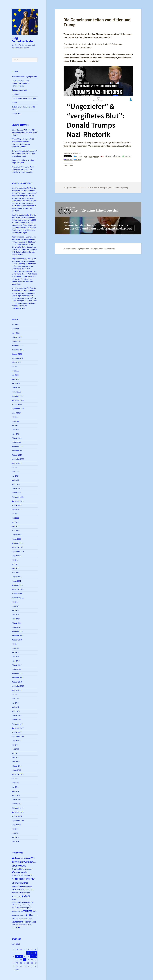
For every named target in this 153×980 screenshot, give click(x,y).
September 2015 (18, 821)
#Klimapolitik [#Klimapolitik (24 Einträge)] (28, 887)
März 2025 (16, 383)
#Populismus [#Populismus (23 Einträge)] (22, 908)
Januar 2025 (16, 392)
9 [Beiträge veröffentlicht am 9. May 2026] (32, 956)
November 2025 (18, 350)
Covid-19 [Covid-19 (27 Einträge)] (29, 919)
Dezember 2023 (18, 447)
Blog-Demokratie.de (22, 40)
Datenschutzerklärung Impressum (24, 77)
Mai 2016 (15, 787)
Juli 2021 (15, 560)
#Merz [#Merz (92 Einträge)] (26, 896)
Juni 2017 (15, 749)
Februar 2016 (17, 800)
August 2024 (16, 413)
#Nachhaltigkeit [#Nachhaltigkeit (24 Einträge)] (27, 905)
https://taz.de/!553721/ (116, 146)
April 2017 (15, 758)
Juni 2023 (15, 472)
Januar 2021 (16, 581)
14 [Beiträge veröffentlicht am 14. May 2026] (25, 960)
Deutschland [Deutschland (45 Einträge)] (18, 922)
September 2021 (18, 552)
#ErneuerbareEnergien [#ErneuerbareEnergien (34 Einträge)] (20, 875)
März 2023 (16, 484)
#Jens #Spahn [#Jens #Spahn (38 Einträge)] (18, 886)
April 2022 (15, 526)
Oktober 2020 (17, 594)
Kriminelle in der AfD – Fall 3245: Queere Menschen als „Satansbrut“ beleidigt (25, 132)
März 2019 (16, 661)
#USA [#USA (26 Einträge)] (35, 911)
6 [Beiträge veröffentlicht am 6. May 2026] (21, 956)
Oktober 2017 (17, 732)
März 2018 (16, 711)
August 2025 (16, 362)
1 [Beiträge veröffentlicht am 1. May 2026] (28, 953)
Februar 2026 (17, 337)
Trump (126, 188)
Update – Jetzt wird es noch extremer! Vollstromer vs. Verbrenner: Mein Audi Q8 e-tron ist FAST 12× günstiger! (25, 206)
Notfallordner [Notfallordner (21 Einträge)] (15, 925)
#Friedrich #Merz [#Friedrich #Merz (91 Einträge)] (23, 879)
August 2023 (16, 463)
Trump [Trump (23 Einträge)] (29, 925)
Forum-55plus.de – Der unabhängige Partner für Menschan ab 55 (21, 83)
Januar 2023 (16, 493)
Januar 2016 (16, 804)
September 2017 (18, 737)
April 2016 (15, 791)
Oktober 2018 (17, 682)
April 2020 (15, 615)
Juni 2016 (15, 783)
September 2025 (18, 358)
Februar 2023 (17, 489)
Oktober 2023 (17, 455)
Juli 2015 (15, 829)
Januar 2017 (16, 770)
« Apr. (17, 970)
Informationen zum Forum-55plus (24, 99)
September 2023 (18, 459)
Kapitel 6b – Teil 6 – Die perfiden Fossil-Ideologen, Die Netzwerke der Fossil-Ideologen (24, 230)
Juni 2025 (15, 371)
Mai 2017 (15, 753)
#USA (111, 188)
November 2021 (18, 547)
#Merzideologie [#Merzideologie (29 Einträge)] (17, 905)
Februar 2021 (17, 577)
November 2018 (18, 678)
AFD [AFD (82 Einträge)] (28, 915)
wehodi (83, 188)
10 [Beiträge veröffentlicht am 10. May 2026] (36, 956)
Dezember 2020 (18, 585)
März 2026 (16, 333)
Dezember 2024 (18, 396)
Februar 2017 (17, 766)
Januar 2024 (16, 442)
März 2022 (16, 531)
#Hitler (120, 188)
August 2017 (16, 741)
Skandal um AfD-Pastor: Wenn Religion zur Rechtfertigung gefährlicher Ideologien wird (23, 169)
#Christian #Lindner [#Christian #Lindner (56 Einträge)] (22, 862)
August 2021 (16, 556)
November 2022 (18, 501)
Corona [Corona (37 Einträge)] (15, 919)
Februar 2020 (17, 623)
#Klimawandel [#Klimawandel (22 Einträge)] (31, 890)
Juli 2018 (15, 695)
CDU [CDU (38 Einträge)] (35, 915)
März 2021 (16, 573)
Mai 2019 (15, 653)
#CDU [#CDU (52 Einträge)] (32, 858)
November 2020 (18, 589)
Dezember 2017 (18, 724)
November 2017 (18, 728)
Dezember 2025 (18, 346)
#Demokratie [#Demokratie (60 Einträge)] (19, 866)
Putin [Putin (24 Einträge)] (26, 925)
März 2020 (16, 619)
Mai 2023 (15, 476)
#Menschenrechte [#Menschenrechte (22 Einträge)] (16, 897)
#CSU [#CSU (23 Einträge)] (35, 862)
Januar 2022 (16, 539)
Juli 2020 (15, 602)
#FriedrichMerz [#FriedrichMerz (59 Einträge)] (20, 883)
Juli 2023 (15, 468)
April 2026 (15, 329)
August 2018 (16, 690)
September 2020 (18, 598)
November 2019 (18, 636)
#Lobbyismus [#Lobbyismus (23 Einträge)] (15, 893)
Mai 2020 (15, 610)
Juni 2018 (15, 699)
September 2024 (18, 409)
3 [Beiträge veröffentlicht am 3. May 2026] (36, 953)
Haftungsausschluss (19, 90)
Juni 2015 (15, 833)
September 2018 (18, 686)
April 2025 (15, 379)
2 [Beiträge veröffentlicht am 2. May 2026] (32, 953)
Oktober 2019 (17, 640)
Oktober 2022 (17, 505)
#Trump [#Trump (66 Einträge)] (28, 911)
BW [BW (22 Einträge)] (32, 916)
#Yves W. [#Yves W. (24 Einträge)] (22, 916)
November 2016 (18, 774)
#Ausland (93, 188)
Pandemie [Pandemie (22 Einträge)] (21, 925)
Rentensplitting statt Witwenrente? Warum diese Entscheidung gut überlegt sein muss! (24, 153)
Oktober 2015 (17, 816)
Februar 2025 (17, 388)
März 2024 (16, 434)
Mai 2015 (15, 837)
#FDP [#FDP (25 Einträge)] (31, 875)
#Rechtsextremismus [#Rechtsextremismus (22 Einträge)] (17, 911)
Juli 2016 (15, 779)
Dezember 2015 (18, 808)
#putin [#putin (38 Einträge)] (29, 908)
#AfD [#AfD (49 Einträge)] (14, 858)
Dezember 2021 (18, 543)
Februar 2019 (17, 665)
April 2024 (15, 430)
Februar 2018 (17, 716)
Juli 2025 (15, 367)
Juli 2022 (15, 514)
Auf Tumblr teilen (91, 156)
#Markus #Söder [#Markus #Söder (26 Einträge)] (25, 893)
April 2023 (15, 480)
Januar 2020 (16, 627)
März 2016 (16, 795)
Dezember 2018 (18, 674)
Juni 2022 (15, 518)
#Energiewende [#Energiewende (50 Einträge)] (19, 872)
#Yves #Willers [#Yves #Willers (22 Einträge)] (16, 916)
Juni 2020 (15, 606)
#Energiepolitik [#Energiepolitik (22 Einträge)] (29, 869)
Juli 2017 (15, 745)
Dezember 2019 (18, 631)
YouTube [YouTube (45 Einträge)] (16, 927)
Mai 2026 (15, 325)
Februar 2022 (17, 535)
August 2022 (16, 510)
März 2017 (16, 762)
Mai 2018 (15, 703)
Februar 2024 (17, 438)
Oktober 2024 (17, 405)
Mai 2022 (15, 522)
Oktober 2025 (17, 354)
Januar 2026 (16, 341)
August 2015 (16, 825)
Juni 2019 (15, 648)
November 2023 (18, 451)
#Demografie (103, 188)
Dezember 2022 (18, 497)
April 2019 (15, 657)
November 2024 (18, 400)
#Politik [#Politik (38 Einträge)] (15, 908)
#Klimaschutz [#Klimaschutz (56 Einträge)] (19, 890)
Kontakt (15, 103)
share (129, 146)
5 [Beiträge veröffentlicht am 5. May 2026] (17, 956)
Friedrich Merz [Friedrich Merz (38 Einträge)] (30, 922)
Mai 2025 (15, 375)
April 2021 (15, 568)
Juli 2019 (15, 644)
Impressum (16, 94)
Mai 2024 (15, 426)
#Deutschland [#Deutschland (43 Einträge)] (18, 869)
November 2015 (18, 812)
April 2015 (15, 842)
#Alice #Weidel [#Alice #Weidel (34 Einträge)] (23, 858)
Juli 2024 (15, 417)
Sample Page (17, 114)
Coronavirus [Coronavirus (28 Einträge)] (22, 919)
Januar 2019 (16, 669)
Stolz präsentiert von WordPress (103, 249)
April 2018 (15, 707)
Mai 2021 (15, 564)
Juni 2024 (15, 421)
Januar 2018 (16, 720)
